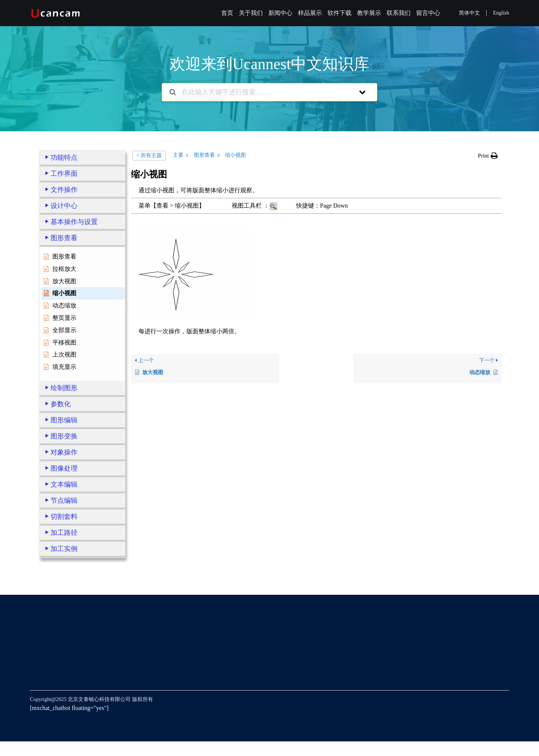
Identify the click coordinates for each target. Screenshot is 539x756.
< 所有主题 (149, 155)
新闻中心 (280, 13)
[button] (488, 156)
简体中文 (469, 13)
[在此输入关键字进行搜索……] (260, 92)
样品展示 (310, 13)
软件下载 (339, 13)
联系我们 (399, 13)
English (501, 13)
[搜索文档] (173, 92)
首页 (227, 13)
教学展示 (369, 13)
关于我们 (251, 13)
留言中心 (428, 13)
